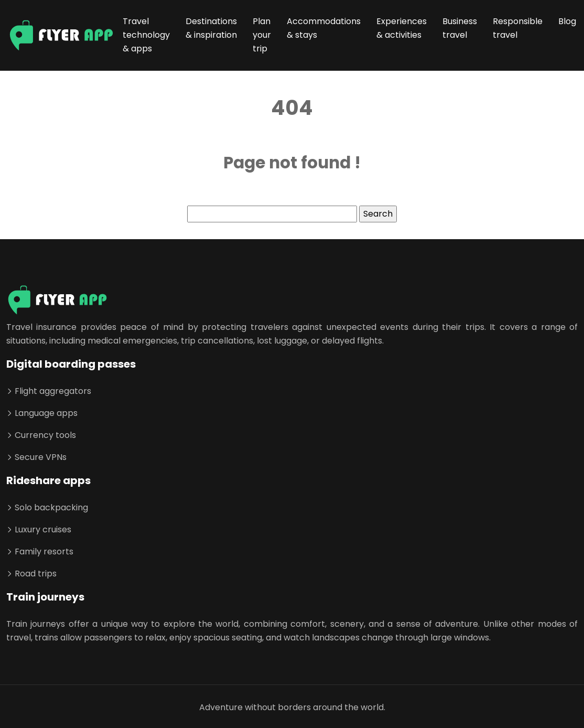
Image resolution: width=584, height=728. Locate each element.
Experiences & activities (402, 28)
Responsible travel (518, 28)
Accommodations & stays (324, 28)
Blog (567, 21)
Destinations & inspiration (211, 28)
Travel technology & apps (146, 35)
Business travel (460, 28)
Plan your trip (262, 35)
